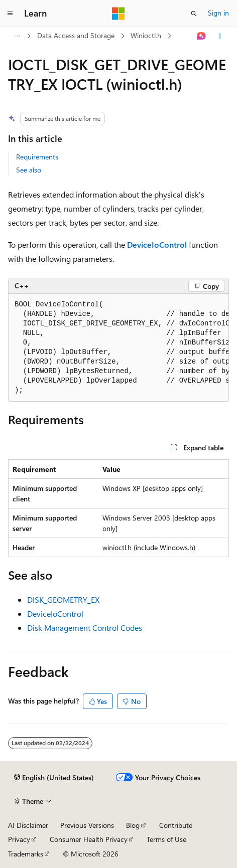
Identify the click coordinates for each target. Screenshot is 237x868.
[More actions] (220, 36)
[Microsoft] (118, 14)
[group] (118, 348)
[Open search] (194, 14)
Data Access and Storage (76, 35)
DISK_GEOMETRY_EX (63, 599)
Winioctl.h (146, 35)
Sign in (218, 13)
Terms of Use (166, 839)
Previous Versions (87, 825)
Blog (133, 825)
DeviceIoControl (55, 614)
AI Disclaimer (28, 825)
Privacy (19, 839)
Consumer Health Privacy (89, 839)
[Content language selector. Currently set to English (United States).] (54, 778)
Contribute (176, 825)
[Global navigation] (10, 14)
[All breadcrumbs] (17, 36)
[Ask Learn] (202, 36)
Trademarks (26, 854)
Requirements (37, 157)
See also (29, 170)
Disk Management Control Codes (85, 628)
